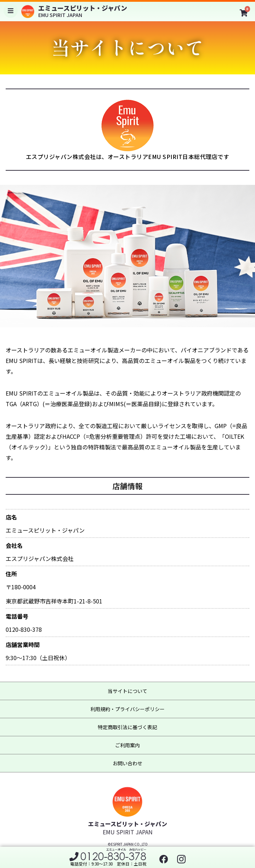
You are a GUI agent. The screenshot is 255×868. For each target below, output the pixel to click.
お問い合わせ (127, 763)
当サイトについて (127, 691)
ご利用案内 (127, 745)
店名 (11, 517)
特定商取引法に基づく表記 (127, 727)
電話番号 (17, 616)
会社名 (14, 546)
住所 (11, 574)
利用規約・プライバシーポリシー (127, 709)
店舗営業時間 (23, 645)
